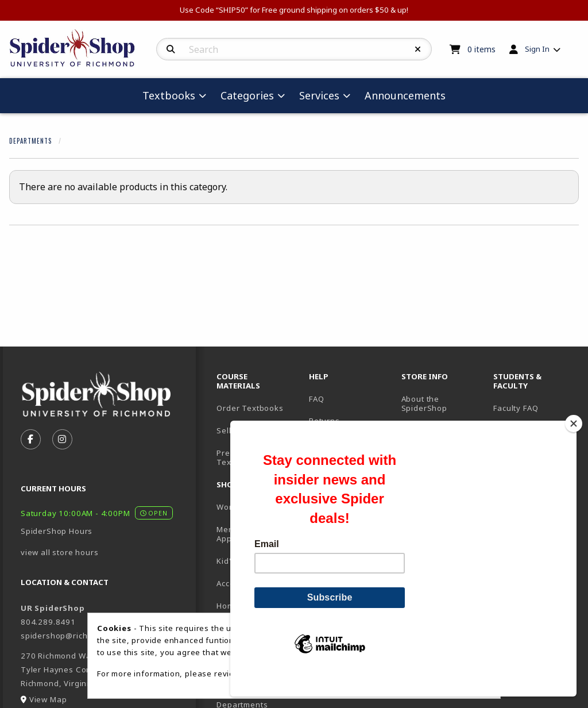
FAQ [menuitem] (316, 399)
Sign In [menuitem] (537, 49)
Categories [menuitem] (247, 95)
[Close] (574, 443)
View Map (48, 699)
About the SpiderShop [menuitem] (424, 404)
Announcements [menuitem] (405, 95)
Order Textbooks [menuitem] (250, 408)
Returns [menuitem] (324, 421)
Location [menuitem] (418, 430)
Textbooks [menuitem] (169, 95)
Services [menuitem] (319, 95)
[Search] (171, 49)
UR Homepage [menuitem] (521, 430)
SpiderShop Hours (57, 531)
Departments (30, 141)
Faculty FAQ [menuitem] (516, 408)
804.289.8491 (48, 622)
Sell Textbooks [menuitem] (246, 430)
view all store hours (60, 552)
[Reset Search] (418, 49)
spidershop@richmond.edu (74, 636)
